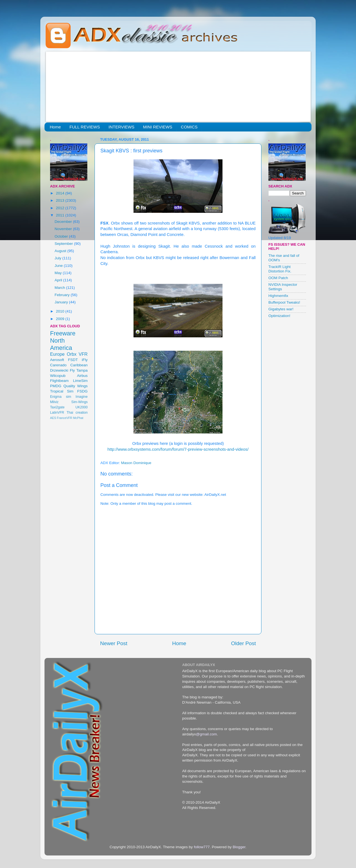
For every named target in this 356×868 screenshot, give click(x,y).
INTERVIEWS (121, 127)
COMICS (189, 127)
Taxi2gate (57, 407)
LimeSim (80, 381)
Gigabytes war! (281, 309)
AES (53, 418)
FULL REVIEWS (85, 127)
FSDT (73, 360)
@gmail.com (207, 734)
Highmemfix (278, 296)
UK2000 (81, 407)
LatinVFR (57, 413)
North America (61, 344)
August (61, 251)
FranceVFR (65, 418)
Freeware (63, 333)
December (64, 222)
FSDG (82, 391)
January (62, 302)
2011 (61, 215)
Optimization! (279, 316)
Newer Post (114, 643)
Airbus (82, 376)
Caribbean (79, 365)
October (62, 236)
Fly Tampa (79, 370)
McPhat (78, 418)
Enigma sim (61, 397)
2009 (61, 319)
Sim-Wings (79, 402)
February (63, 295)
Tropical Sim (62, 391)
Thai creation (77, 413)
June (59, 266)
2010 (61, 311)
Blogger (239, 847)
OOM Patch (278, 278)
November (64, 229)
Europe (57, 354)
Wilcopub (58, 376)
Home (55, 127)
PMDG (56, 386)
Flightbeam (59, 381)
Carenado (58, 365)
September (64, 244)
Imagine (82, 397)
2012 (61, 208)
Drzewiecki (59, 370)
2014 (61, 193)
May (59, 273)
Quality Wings (76, 386)
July (58, 258)
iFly (85, 360)
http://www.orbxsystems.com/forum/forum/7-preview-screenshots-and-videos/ (178, 449)
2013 (61, 200)
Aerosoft (57, 360)
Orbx (72, 354)
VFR (83, 354)
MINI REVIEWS (158, 127)
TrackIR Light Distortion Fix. (280, 269)
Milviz (54, 402)
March (60, 288)
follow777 (202, 847)
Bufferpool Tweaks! (284, 302)
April (59, 280)
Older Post (243, 643)
